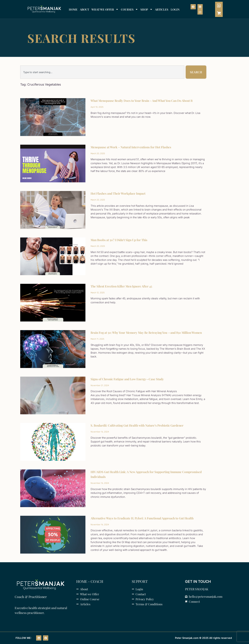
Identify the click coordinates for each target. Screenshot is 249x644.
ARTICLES (162, 9)
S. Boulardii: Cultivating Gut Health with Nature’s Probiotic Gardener (139, 425)
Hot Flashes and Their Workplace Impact (119, 193)
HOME (73, 9)
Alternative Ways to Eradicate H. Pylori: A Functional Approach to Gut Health (144, 518)
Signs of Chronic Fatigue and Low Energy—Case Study (129, 379)
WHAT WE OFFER (105, 9)
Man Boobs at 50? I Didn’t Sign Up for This (120, 240)
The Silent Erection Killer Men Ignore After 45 (122, 286)
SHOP (146, 9)
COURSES (129, 9)
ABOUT (84, 9)
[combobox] (102, 72)
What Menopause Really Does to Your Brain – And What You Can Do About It (143, 101)
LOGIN (175, 9)
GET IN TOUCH (198, 582)
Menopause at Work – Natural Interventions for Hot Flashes (132, 147)
